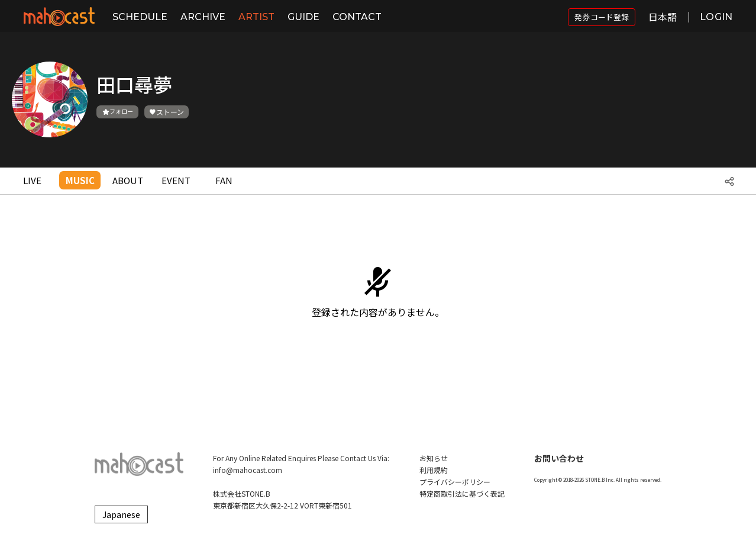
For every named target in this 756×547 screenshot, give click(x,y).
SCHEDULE (140, 17)
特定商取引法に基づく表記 (462, 493)
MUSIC (80, 180)
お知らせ (434, 458)
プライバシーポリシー (455, 482)
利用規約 (434, 470)
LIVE (32, 180)
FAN (224, 180)
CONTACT (357, 17)
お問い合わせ (559, 458)
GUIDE (303, 17)
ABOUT (128, 180)
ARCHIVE (203, 17)
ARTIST (256, 17)
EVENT (176, 180)
